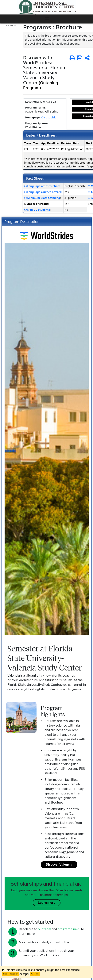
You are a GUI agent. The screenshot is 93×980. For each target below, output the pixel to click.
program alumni (69, 929)
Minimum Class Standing (44, 198)
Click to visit (48, 117)
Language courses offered (44, 192)
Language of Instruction (43, 186)
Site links (11, 26)
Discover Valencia (59, 865)
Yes (32, 974)
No (37, 974)
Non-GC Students (39, 210)
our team (44, 929)
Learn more (47, 903)
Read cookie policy (10, 974)
